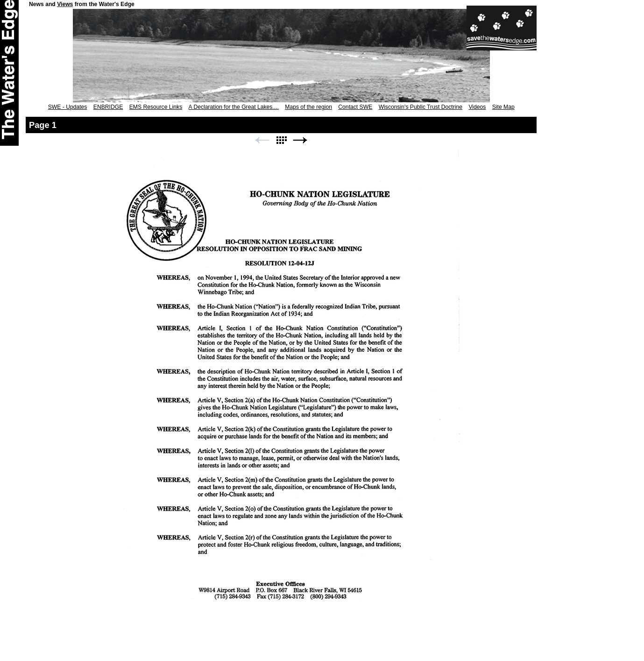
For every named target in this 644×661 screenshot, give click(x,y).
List (281, 140)
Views (65, 4)
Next (300, 140)
